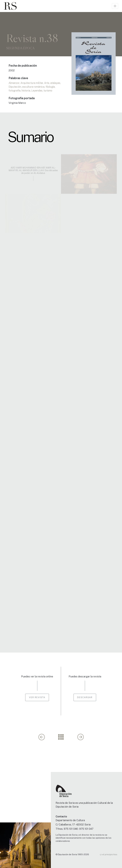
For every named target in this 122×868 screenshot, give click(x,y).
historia (26, 91)
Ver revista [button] (37, 697)
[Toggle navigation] (115, 6)
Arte (47, 83)
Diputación (15, 87)
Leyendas (37, 91)
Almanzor (14, 83)
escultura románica (33, 87)
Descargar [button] (85, 697)
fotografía (15, 91)
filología (50, 87)
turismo (48, 91)
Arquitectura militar (32, 83)
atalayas (55, 83)
